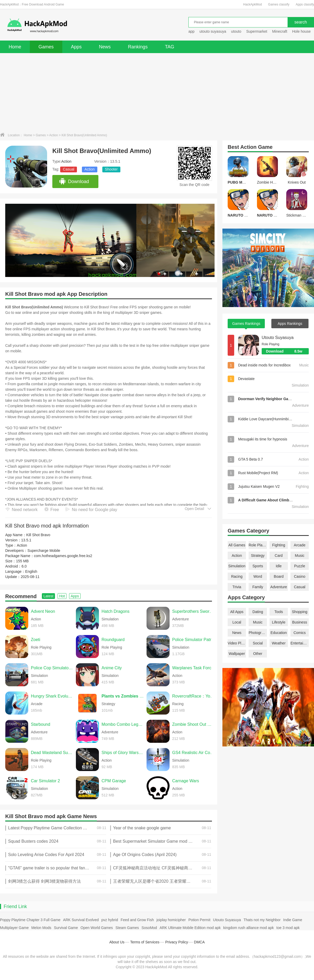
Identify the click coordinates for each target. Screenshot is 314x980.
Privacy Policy (176, 942)
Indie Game (293, 920)
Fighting (279, 545)
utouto (236, 31)
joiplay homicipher (171, 920)
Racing (237, 576)
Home (15, 47)
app (191, 31)
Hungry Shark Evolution (52, 696)
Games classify (279, 4)
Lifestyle (279, 622)
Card (279, 556)
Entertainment (300, 643)
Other (258, 654)
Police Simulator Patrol (193, 640)
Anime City (112, 668)
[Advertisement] (157, 92)
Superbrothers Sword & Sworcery (193, 611)
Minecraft (280, 31)
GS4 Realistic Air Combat (193, 753)
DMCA (199, 942)
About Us (117, 942)
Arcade (300, 545)
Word (258, 576)
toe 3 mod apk (288, 928)
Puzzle (300, 566)
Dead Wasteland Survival (52, 753)
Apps (76, 47)
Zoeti (36, 640)
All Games (237, 545)
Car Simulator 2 (45, 781)
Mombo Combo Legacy (123, 724)
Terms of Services (145, 942)
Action (54, 135)
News (105, 47)
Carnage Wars (186, 781)
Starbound (41, 724)
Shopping (299, 612)
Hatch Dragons (116, 611)
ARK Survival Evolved (81, 920)
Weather (279, 643)
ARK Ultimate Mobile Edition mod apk (190, 928)
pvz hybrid (110, 920)
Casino (300, 576)
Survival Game (66, 928)
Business (300, 622)
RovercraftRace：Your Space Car (193, 696)
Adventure (279, 587)
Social (258, 643)
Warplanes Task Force (193, 668)
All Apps (237, 612)
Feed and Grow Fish (137, 920)
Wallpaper (237, 654)
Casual (69, 169)
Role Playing (258, 545)
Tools (279, 612)
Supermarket (257, 31)
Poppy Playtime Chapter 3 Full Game (30, 920)
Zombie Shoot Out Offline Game (193, 724)
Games (46, 47)
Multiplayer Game (14, 928)
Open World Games (97, 928)
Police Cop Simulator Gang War (52, 668)
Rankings (138, 47)
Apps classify (305, 4)
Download (74, 182)
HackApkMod (252, 4)
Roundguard (113, 640)
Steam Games (127, 928)
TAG (170, 47)
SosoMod (149, 928)
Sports (258, 566)
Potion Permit (199, 920)
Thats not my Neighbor (262, 920)
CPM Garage (114, 781)
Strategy (258, 556)
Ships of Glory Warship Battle (123, 753)
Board (279, 576)
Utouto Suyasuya (278, 338)
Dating (258, 612)
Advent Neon (43, 611)
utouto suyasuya (213, 31)
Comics (300, 633)
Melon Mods (41, 928)
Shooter (111, 169)
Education (279, 633)
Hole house (302, 31)
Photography (258, 633)
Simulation (237, 566)
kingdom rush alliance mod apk (248, 928)
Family (258, 587)
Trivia (237, 587)
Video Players (237, 643)
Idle (279, 566)
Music (300, 556)
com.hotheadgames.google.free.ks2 (63, 556)
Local (237, 622)
